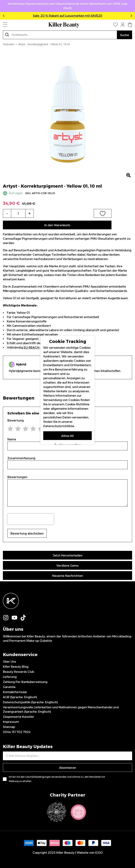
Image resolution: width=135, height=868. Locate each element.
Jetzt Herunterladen (68, 555)
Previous (4, 16)
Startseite (9, 44)
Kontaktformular (15, 692)
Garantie (9, 687)
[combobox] (60, 35)
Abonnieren (68, 768)
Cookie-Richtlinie (77, 404)
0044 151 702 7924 (17, 732)
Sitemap (9, 727)
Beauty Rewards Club (18, 672)
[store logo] (64, 25)
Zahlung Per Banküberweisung (25, 682)
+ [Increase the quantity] (29, 213)
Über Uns (10, 662)
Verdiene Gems (67, 566)
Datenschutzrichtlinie (59, 426)
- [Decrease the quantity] (7, 213)
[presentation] (31, 519)
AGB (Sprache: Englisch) (20, 697)
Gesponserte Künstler (19, 717)
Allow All (67, 436)
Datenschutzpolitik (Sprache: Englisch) (30, 702)
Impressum (11, 722)
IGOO (99, 853)
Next (131, 16)
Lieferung (10, 677)
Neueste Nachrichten (68, 576)
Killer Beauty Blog (16, 667)
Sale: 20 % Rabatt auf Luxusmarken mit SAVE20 (68, 16)
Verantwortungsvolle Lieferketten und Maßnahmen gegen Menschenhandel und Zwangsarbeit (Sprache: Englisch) (61, 710)
